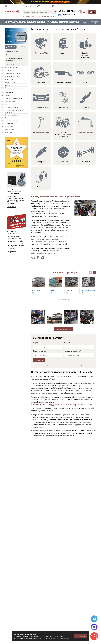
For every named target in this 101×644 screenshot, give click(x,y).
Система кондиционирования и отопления (15, 111)
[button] (95, 273)
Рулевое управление (12, 107)
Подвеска (8, 96)
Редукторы (10, 64)
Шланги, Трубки (10, 130)
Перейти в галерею (64, 329)
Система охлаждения (12, 115)
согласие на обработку (45, 365)
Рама (7, 104)
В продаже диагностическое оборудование (14, 191)
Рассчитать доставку (78, 6)
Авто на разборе (26, 6)
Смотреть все (64, 299)
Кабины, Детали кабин (12, 76)
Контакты (93, 6)
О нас (14, 6)
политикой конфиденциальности (82, 365)
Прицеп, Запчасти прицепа (14, 99)
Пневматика (9, 93)
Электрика (8, 132)
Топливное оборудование (13, 118)
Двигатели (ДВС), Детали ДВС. (15, 73)
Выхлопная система (11, 68)
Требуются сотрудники (12, 232)
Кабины (9, 55)
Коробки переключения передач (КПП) (14, 59)
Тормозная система (11, 121)
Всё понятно (81, 636)
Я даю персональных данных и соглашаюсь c (63, 365)
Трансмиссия (9, 124)
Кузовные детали (11, 82)
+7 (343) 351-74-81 (67, 11)
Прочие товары (10, 101)
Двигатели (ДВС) (12, 51)
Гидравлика (9, 70)
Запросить (39, 360)
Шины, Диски (9, 127)
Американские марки (96, 22)
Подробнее (12, 207)
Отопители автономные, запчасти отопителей (16, 89)
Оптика (7, 85)
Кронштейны (9, 79)
